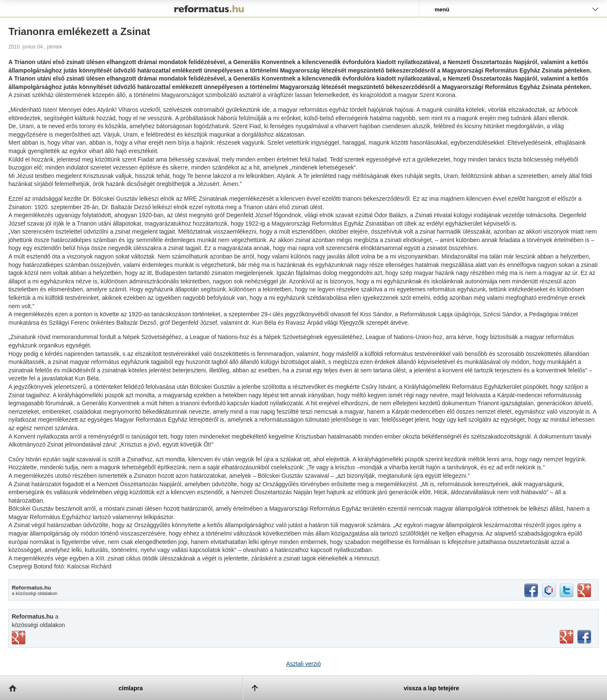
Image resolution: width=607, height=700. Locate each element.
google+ (584, 590)
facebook (531, 590)
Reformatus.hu (209, 8)
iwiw (549, 590)
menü (442, 9)
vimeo (19, 638)
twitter (567, 590)
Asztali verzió (303, 664)
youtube (567, 637)
